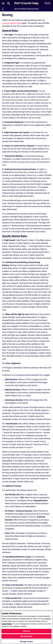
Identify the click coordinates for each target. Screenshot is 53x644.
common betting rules (12, 23)
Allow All (26, 633)
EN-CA (47, 3)
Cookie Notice (7, 625)
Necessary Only (26, 638)
